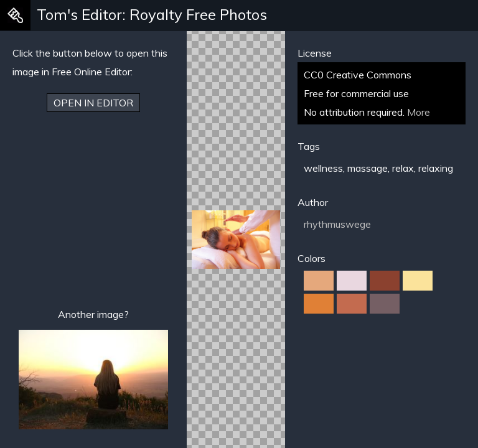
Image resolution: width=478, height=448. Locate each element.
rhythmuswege (337, 224)
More (419, 112)
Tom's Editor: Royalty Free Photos (152, 14)
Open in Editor (93, 103)
